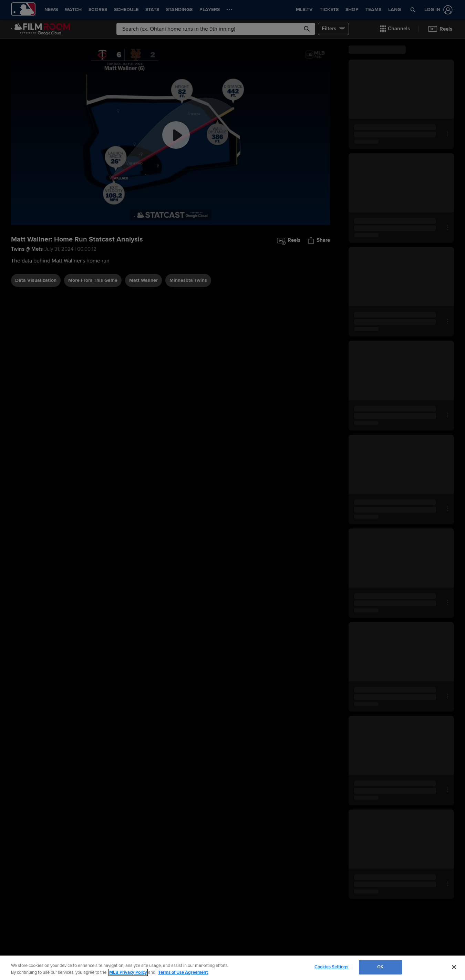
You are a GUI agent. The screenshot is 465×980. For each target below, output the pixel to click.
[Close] (454, 967)
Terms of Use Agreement (183, 972)
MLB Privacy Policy (128, 972)
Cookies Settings (331, 967)
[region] (232, 968)
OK (380, 967)
